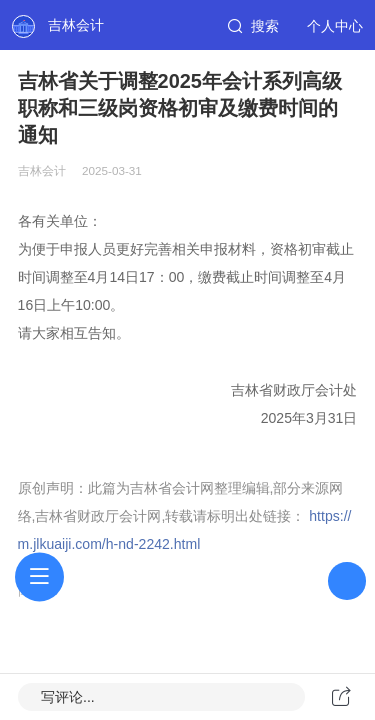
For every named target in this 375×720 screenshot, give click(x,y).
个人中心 (335, 26)
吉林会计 (76, 25)
